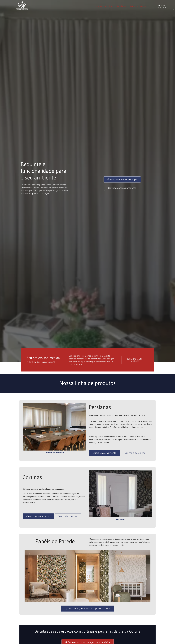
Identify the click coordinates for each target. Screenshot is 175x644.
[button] (25, 429)
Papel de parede (138, 6)
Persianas (122, 6)
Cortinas (109, 6)
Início (99, 6)
